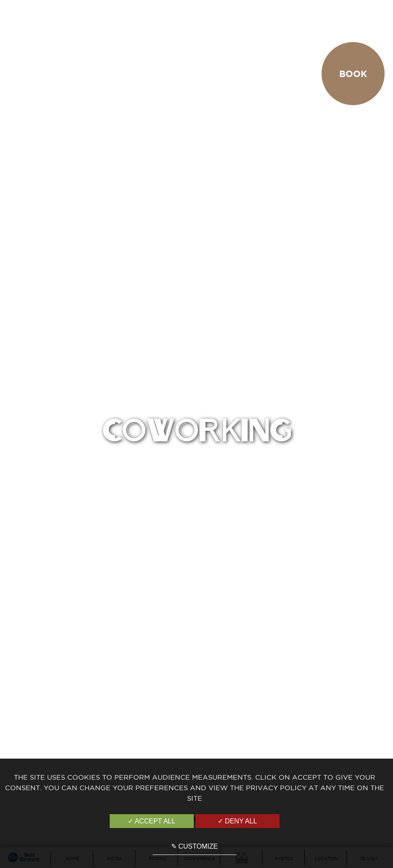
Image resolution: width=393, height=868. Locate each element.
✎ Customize (194, 846)
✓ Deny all (237, 821)
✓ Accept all (152, 821)
